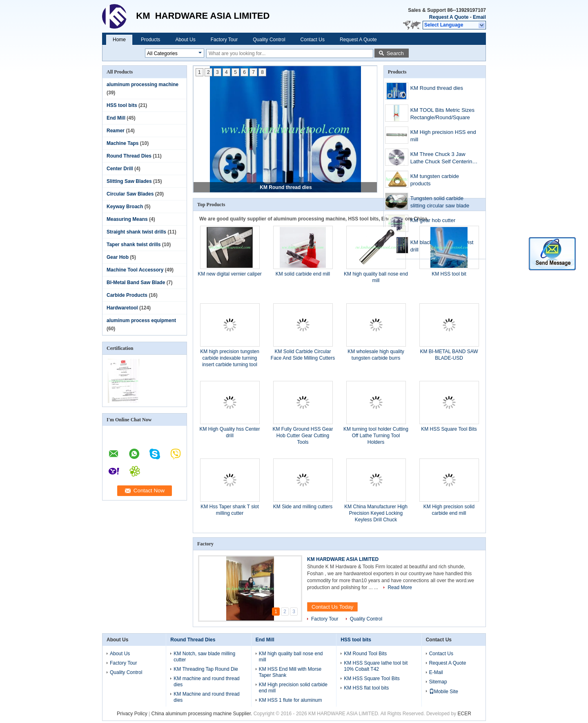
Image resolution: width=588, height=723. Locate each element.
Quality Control (269, 40)
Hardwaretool (122, 308)
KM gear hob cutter (433, 220)
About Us (185, 40)
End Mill (116, 118)
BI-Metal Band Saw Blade (136, 283)
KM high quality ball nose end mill (291, 657)
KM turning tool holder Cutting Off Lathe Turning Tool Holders (376, 436)
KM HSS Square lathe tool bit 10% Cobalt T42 (376, 666)
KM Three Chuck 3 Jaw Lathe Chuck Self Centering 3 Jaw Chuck (445, 159)
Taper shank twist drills (134, 245)
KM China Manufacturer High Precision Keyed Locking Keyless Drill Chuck (376, 513)
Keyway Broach (125, 207)
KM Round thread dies (286, 187)
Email (479, 17)
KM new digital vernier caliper (230, 274)
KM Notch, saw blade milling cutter (204, 657)
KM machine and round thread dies (206, 682)
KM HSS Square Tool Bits (449, 429)
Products (150, 40)
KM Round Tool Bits (365, 654)
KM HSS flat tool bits (366, 688)
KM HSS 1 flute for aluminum (291, 700)
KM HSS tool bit (449, 274)
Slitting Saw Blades (129, 181)
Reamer (116, 131)
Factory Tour (224, 40)
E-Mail (436, 672)
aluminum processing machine (143, 85)
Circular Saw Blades (130, 194)
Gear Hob (118, 257)
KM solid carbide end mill (303, 274)
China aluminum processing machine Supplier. (203, 714)
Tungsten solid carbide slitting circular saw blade (440, 202)
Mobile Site (444, 692)
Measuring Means (127, 219)
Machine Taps (122, 143)
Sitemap (438, 682)
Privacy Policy (132, 714)
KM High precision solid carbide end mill (293, 688)
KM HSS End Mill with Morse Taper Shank (290, 672)
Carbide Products (127, 295)
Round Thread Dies (129, 156)
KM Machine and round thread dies (206, 697)
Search (395, 53)
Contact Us (313, 40)
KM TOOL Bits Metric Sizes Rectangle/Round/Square (442, 114)
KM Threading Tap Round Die (206, 669)
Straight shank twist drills (136, 232)
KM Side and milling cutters (303, 507)
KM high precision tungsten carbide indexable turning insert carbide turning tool (230, 358)
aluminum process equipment (141, 320)
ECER (464, 714)
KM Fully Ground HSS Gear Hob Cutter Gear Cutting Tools (303, 436)
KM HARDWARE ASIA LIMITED (343, 559)
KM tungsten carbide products (435, 180)
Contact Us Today (332, 607)
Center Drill (120, 169)
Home (119, 40)
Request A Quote (449, 17)
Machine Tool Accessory (135, 270)
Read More (400, 587)
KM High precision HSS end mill (443, 136)
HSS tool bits (122, 105)
